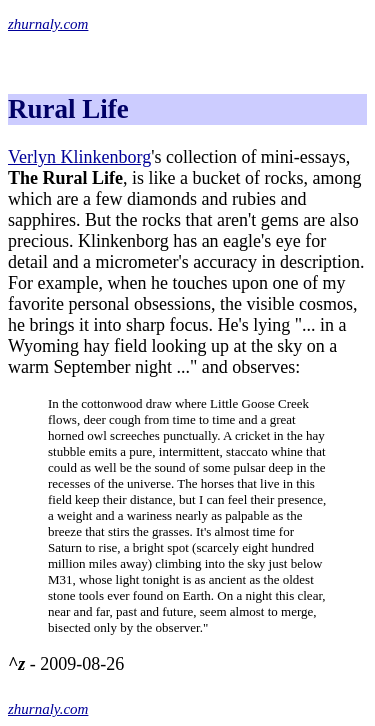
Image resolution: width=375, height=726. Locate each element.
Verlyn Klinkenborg (79, 157)
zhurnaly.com (48, 24)
